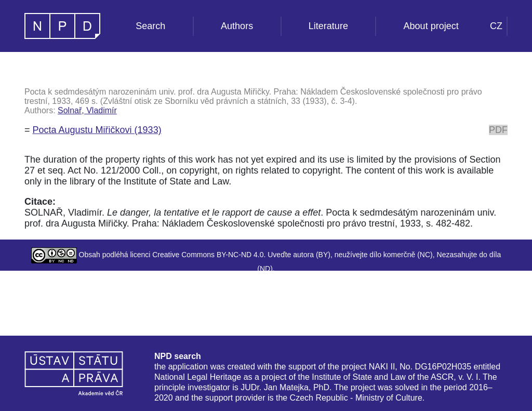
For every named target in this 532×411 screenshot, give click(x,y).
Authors (237, 26)
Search (150, 26)
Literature (328, 26)
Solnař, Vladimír (87, 110)
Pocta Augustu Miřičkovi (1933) (97, 130)
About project (431, 26)
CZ (496, 26)
